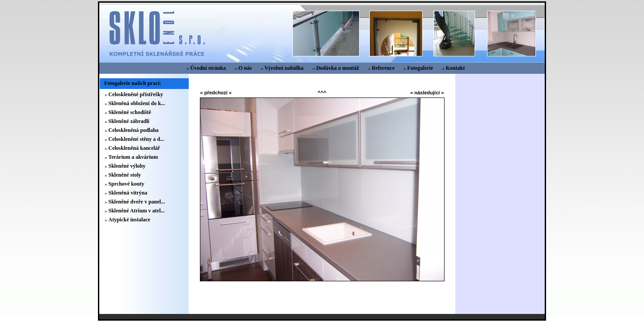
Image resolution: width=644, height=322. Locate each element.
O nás (245, 68)
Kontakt (455, 68)
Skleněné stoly (125, 175)
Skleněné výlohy (127, 166)
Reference (383, 68)
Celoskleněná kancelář (134, 148)
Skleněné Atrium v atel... (136, 211)
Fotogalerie (420, 68)
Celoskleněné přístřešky (136, 94)
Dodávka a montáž (338, 68)
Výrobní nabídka (284, 68)
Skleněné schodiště (130, 112)
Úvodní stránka (208, 68)
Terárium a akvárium (133, 157)
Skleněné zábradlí (129, 121)
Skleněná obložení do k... (137, 103)
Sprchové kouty (126, 184)
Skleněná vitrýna (128, 193)
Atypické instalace (129, 220)
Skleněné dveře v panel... (137, 202)
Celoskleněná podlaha (133, 130)
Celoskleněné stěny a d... (136, 139)
